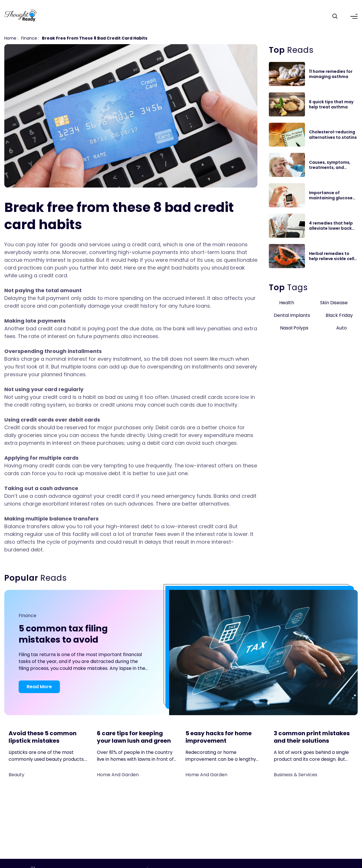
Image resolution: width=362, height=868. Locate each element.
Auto (342, 328)
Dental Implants (292, 315)
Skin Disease (334, 303)
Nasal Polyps (294, 328)
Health (287, 303)
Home (10, 38)
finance (29, 38)
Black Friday (339, 315)
